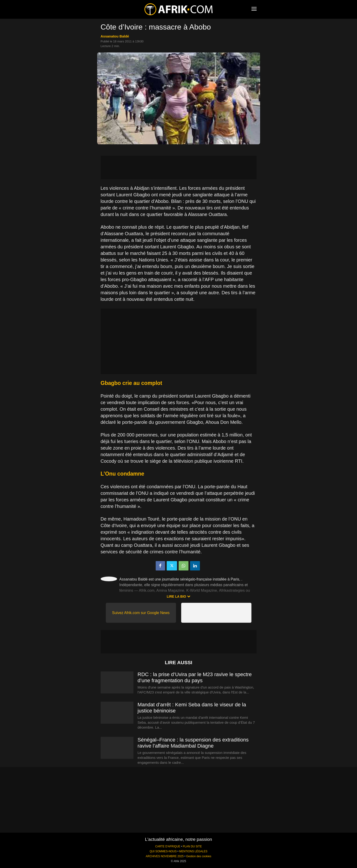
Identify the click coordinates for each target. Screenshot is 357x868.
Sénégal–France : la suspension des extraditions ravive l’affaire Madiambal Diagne (193, 743)
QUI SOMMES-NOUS (163, 851)
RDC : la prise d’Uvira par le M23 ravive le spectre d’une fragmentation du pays (195, 677)
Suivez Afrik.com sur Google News (141, 613)
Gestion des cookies (199, 856)
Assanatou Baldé (115, 36)
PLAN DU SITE (192, 846)
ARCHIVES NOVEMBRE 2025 (165, 856)
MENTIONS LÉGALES (193, 851)
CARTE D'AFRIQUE (168, 846)
